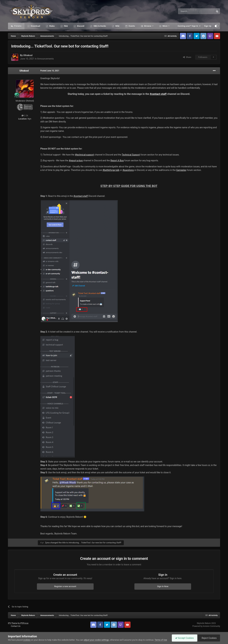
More (165, 26)
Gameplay (181, 170)
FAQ (66, 26)
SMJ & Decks (100, 26)
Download (35, 26)
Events (131, 26)
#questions (128, 170)
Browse (148, 26)
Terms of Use (161, 640)
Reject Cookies (209, 638)
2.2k (25, 116)
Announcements (46, 59)
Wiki (117, 26)
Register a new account (65, 586)
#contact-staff (158, 94)
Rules (52, 26)
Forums (18, 26)
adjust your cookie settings (96, 640)
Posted (50, 71)
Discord (80, 26)
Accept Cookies (185, 638)
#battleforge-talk (111, 170)
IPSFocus (24, 623)
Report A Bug (117, 161)
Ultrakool (28, 55)
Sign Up (208, 26)
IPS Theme (13, 623)
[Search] (188, 11)
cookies (27, 640)
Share (187, 57)
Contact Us (16, 626)
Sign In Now (163, 586)
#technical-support (84, 155)
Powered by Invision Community (206, 626)
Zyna (47, 543)
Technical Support (131, 155)
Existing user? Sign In (189, 26)
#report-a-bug (76, 161)
